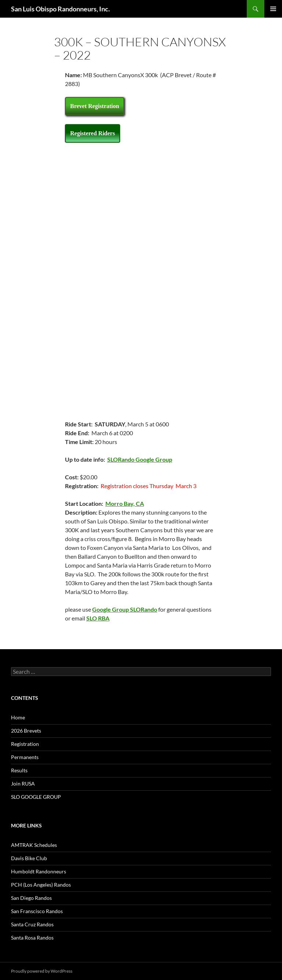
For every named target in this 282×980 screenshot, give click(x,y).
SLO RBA (98, 618)
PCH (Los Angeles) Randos (41, 885)
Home (18, 717)
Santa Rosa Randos (32, 938)
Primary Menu (273, 9)
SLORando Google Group (140, 459)
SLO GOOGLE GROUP (36, 797)
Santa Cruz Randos (32, 924)
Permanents (25, 757)
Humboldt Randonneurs (39, 871)
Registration (25, 744)
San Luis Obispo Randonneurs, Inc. (60, 9)
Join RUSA (23, 784)
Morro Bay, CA (125, 503)
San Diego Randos (31, 898)
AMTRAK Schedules (34, 845)
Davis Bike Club (29, 858)
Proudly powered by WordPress (42, 971)
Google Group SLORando (125, 609)
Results (19, 770)
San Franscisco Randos (37, 911)
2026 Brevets (26, 731)
